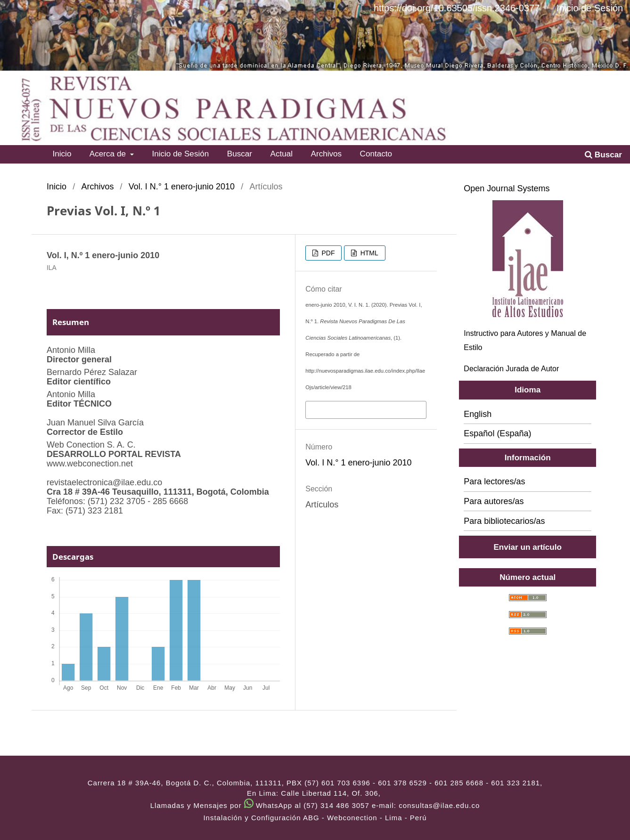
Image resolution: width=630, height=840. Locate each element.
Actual (281, 154)
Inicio (62, 154)
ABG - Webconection (340, 818)
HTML (368, 253)
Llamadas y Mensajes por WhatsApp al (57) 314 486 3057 (260, 805)
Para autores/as (494, 501)
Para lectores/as (494, 481)
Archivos (327, 154)
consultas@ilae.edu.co (439, 805)
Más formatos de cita (347, 409)
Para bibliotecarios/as (504, 521)
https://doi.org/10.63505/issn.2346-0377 (457, 8)
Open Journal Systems (507, 188)
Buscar (240, 154)
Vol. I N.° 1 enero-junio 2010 (182, 187)
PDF (327, 253)
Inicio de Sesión (180, 154)
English (478, 414)
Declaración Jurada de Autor (511, 369)
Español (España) (497, 433)
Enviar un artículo (528, 547)
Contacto (376, 154)
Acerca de (109, 154)
